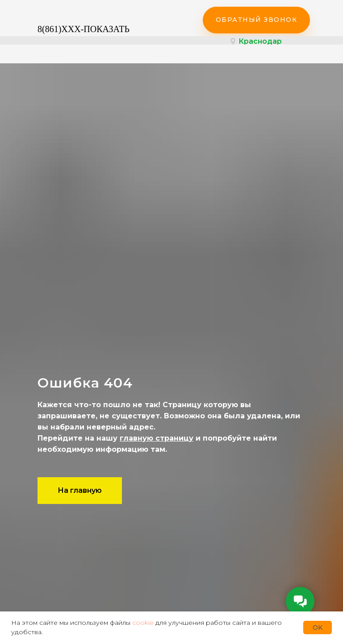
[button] (256, 20)
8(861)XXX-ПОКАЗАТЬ (84, 29)
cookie (143, 623)
